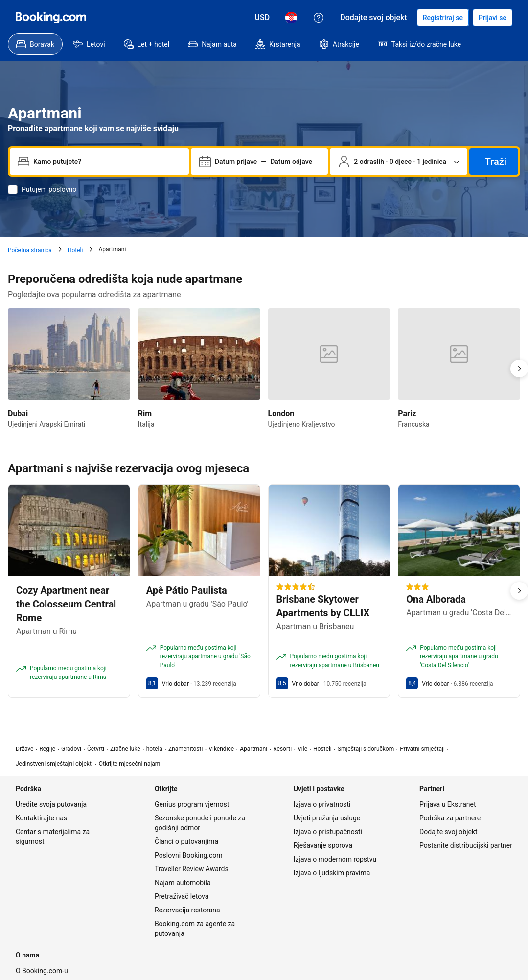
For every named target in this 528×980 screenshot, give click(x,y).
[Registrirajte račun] (443, 18)
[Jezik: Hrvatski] (291, 18)
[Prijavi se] (493, 18)
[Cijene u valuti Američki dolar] (263, 18)
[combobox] (107, 162)
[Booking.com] (51, 18)
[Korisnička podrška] (319, 18)
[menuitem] (35, 44)
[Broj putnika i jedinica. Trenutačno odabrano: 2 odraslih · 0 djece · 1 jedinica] (399, 162)
